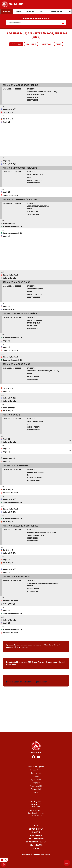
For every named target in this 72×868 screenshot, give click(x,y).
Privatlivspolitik (36, 786)
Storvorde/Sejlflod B (26, 168)
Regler (59, 44)
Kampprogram (16, 44)
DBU (36, 826)
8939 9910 (24, 647)
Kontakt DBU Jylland (36, 767)
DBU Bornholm (36, 829)
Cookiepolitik (36, 789)
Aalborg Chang (22, 282)
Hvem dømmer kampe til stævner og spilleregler (26, 682)
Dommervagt (36, 773)
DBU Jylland (36, 835)
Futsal (36, 848)
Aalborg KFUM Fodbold (26, 85)
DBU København (36, 839)
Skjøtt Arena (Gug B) (35, 175)
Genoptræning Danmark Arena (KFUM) (42, 92)
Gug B (17, 415)
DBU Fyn (36, 832)
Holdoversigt (31, 44)
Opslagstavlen (46, 44)
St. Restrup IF (21, 466)
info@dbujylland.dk (36, 813)
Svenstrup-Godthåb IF (26, 314)
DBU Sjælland (36, 845)
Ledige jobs (36, 783)
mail (8, 647)
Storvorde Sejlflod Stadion (38, 206)
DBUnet (36, 792)
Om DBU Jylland (36, 770)
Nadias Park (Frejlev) (36, 472)
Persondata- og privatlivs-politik (36, 855)
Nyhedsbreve (36, 780)
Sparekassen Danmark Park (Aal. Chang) (43, 371)
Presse (36, 776)
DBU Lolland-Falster (36, 842)
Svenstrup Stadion (34, 320)
